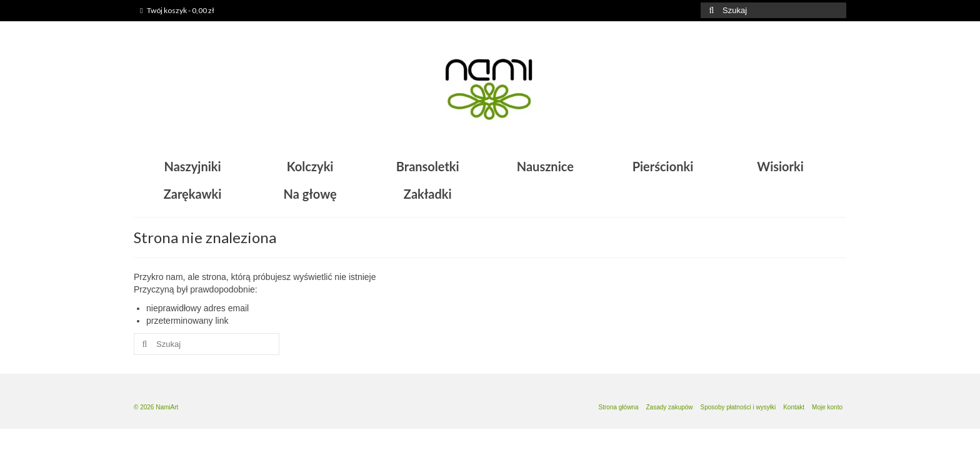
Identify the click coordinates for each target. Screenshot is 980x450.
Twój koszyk (177, 10)
